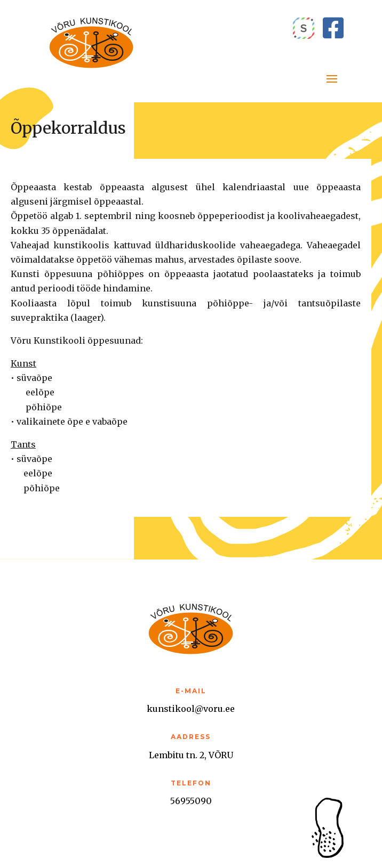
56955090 (191, 801)
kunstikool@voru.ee (191, 709)
